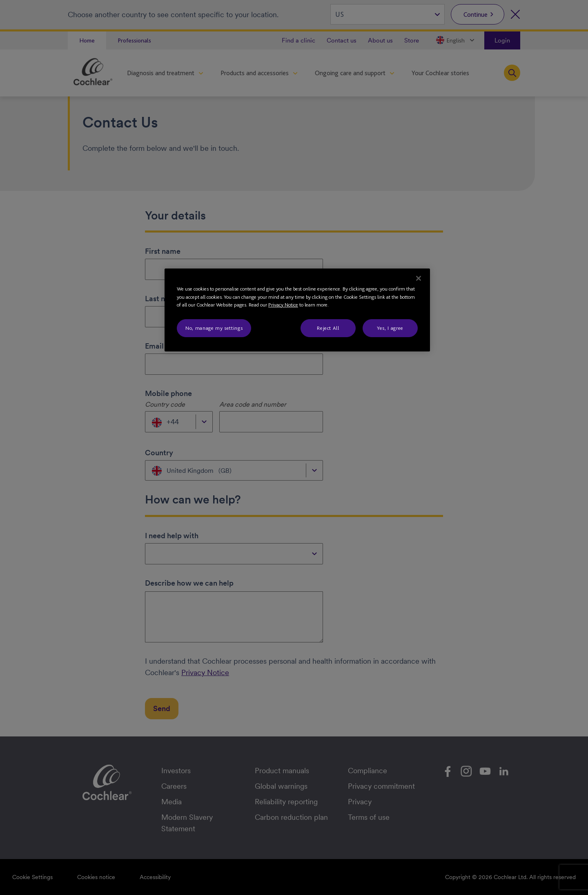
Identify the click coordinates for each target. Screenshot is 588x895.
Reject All (328, 328)
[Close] (419, 278)
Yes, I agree (390, 328)
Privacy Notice (283, 305)
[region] (297, 310)
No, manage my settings (214, 328)
